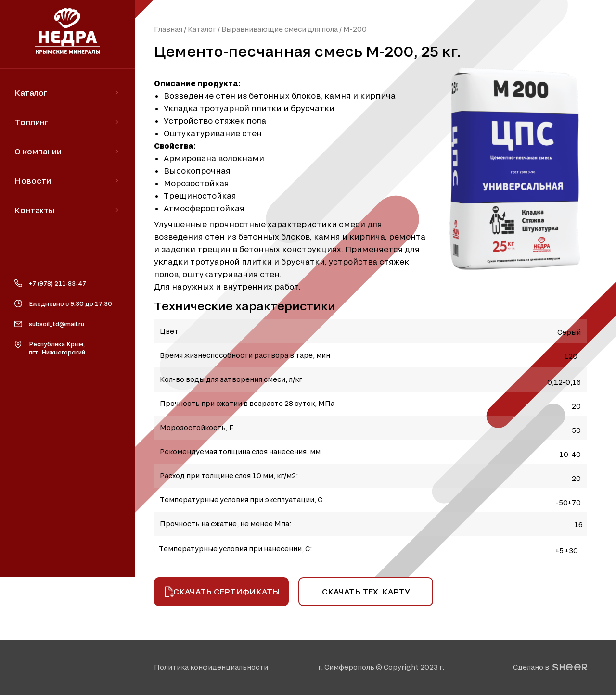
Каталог (202, 29)
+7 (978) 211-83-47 (58, 283)
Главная (168, 29)
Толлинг (32, 122)
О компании (38, 151)
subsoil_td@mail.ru (57, 324)
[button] (211, 667)
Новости (33, 181)
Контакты (34, 210)
